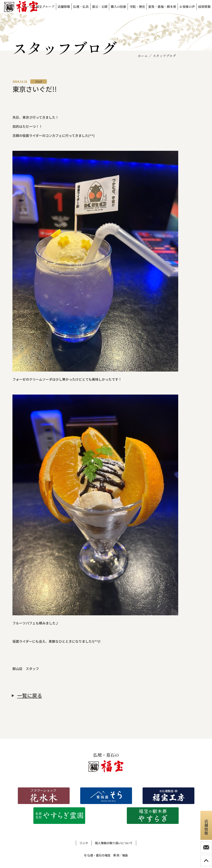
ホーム (143, 56)
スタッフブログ (164, 56)
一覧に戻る (30, 695)
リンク (84, 843)
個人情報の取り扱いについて (114, 843)
